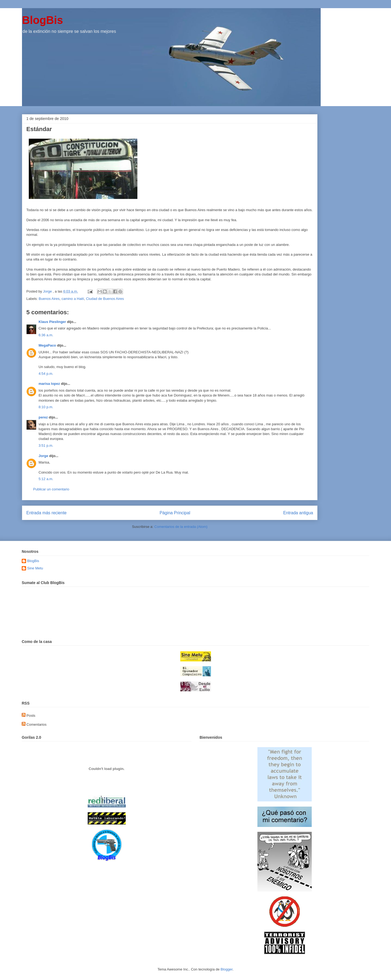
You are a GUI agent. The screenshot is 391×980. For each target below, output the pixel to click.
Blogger (226, 969)
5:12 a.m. (46, 479)
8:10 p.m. (46, 407)
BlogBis (42, 20)
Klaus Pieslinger (52, 322)
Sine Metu (35, 568)
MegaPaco (47, 345)
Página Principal (175, 513)
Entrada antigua (298, 513)
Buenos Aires (49, 299)
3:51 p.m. (46, 445)
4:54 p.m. (46, 374)
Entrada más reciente (46, 513)
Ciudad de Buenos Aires (105, 299)
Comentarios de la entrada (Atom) (181, 527)
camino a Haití (73, 299)
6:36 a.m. (46, 335)
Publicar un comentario (51, 489)
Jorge (43, 456)
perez (43, 417)
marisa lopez (49, 384)
